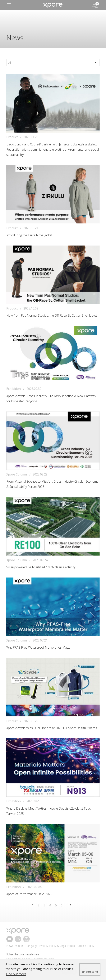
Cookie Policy (86, 946)
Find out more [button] (16, 974)
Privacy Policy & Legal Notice (57, 946)
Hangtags (31, 946)
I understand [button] (90, 969)
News (10, 946)
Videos (19, 946)
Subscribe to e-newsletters (23, 955)
